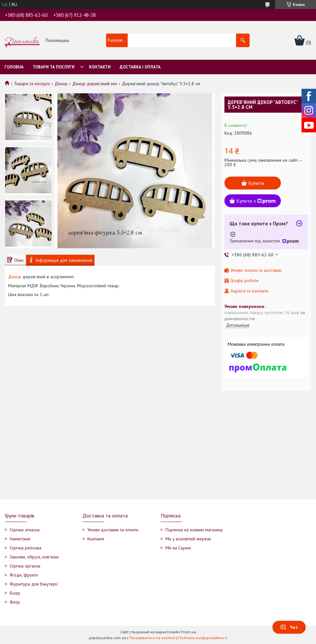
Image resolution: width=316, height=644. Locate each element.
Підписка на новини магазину (194, 530)
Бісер (15, 593)
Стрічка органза (25, 566)
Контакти (100, 67)
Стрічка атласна (25, 530)
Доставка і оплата (140, 67)
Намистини (20, 539)
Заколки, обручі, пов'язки (34, 557)
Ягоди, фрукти (24, 575)
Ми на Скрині (178, 548)
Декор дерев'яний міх (95, 84)
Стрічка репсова (25, 548)
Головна (14, 67)
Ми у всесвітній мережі (188, 539)
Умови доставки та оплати (113, 530)
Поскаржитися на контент (152, 638)
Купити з (256, 201)
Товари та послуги (54, 67)
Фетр (15, 602)
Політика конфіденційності (203, 638)
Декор (61, 84)
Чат (289, 627)
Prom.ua (189, 632)
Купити (256, 183)
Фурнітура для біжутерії (34, 584)
